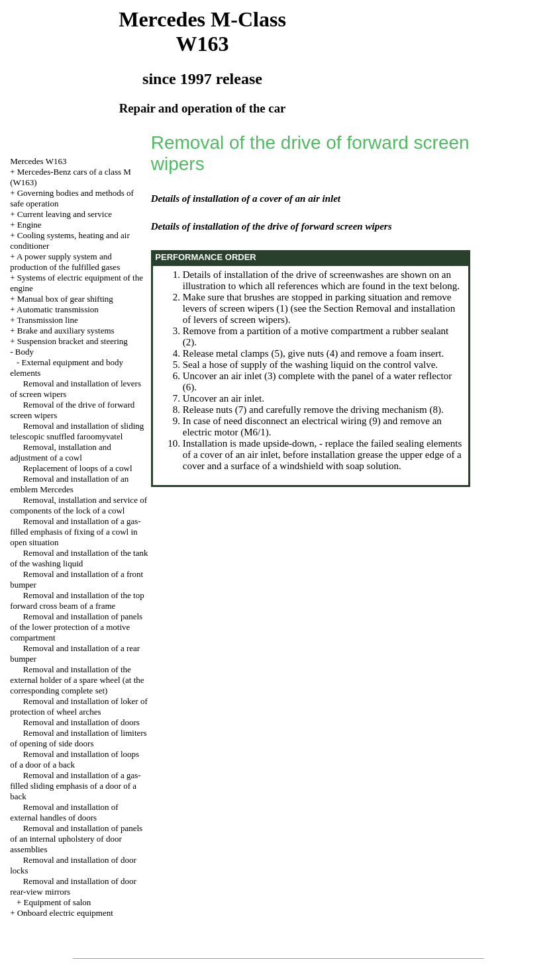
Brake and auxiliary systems (66, 331)
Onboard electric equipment (65, 913)
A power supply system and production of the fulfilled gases (65, 262)
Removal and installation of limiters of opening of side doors (78, 738)
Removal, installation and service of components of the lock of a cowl (78, 505)
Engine (29, 225)
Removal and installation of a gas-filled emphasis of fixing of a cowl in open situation (75, 532)
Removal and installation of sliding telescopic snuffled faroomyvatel (77, 431)
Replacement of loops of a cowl (78, 468)
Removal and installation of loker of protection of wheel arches (79, 706)
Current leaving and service (65, 214)
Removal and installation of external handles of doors (64, 812)
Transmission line (47, 320)
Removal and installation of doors (81, 722)
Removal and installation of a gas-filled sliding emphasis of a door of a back (75, 786)
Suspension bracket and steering (73, 341)
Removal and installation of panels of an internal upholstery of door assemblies (76, 839)
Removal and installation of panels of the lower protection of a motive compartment (76, 627)
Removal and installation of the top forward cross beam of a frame (77, 601)
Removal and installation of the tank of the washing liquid (79, 558)
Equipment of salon (57, 902)
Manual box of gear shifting (65, 299)
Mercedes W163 (38, 161)
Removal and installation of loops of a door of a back (75, 759)
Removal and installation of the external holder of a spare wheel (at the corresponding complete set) (77, 680)
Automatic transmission (58, 309)
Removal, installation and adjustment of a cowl (61, 452)
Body (25, 352)
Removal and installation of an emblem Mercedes (69, 484)
